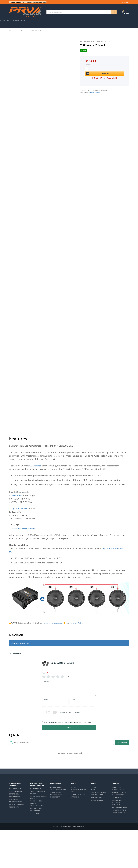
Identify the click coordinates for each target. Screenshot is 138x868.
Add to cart (105, 69)
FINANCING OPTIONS (119, 811)
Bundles (91, 89)
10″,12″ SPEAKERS (15, 802)
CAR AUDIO (28, 20)
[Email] (83, 702)
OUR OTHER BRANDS (98, 793)
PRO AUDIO (16, 20)
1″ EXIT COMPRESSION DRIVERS (37, 793)
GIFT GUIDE (75, 798)
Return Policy (77, 623)
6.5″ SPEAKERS (14, 795)
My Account (125, 2)
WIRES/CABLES (55, 788)
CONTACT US (116, 788)
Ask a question (122, 742)
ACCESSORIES (55, 20)
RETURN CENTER (118, 790)
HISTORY (94, 788)
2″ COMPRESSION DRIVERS (36, 803)
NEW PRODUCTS (15, 789)
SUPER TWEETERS (36, 806)
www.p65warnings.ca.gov (53, 623)
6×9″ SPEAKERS (15, 797)
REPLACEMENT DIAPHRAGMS (35, 813)
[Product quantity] (88, 69)
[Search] (114, 12)
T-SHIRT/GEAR (55, 798)
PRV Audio (68, 827)
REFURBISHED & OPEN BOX (78, 791)
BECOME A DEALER (118, 813)
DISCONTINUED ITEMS (119, 808)
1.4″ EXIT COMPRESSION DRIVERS (38, 798)
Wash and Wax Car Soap (23, 528)
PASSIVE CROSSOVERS (58, 790)
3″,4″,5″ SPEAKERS (15, 792)
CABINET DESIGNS (118, 795)
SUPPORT (96, 20)
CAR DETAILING (16, 25)
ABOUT (78, 20)
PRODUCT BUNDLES (78, 795)
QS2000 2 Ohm (19, 509)
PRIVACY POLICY (97, 795)
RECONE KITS (14, 808)
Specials (97, 89)
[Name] (55, 702)
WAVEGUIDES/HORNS (37, 809)
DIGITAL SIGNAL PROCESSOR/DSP (56, 794)
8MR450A (17, 495)
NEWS (93, 790)
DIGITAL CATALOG (97, 801)
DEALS (86, 20)
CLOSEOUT (74, 788)
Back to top (69, 771)
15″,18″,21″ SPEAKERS (17, 805)
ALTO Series (35, 466)
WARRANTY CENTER (119, 793)
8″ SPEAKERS (14, 800)
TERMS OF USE (96, 798)
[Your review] (69, 689)
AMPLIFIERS (68, 20)
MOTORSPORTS (41, 20)
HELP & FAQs (116, 805)
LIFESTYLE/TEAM (109, 20)
